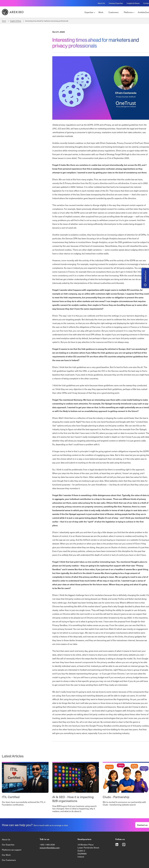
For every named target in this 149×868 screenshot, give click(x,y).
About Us (101, 3)
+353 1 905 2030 (47, 845)
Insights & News (133, 3)
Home (4, 21)
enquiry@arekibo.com (50, 848)
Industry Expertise (116, 3)
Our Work (6, 855)
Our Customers (9, 860)
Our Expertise (8, 845)
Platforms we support (12, 850)
